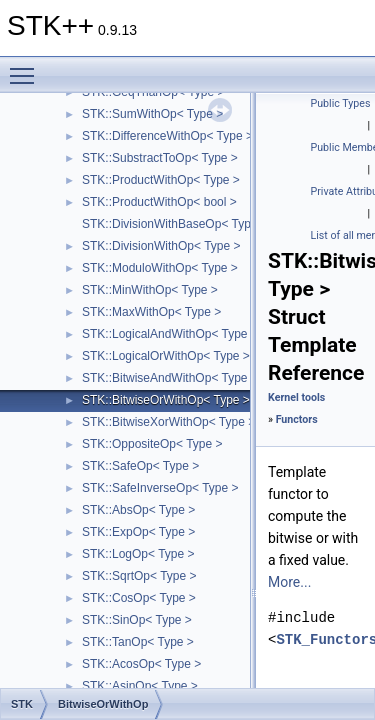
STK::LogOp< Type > (138, 554)
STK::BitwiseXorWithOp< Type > (168, 422)
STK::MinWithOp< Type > (150, 290)
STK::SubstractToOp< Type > (160, 158)
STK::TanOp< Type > (138, 642)
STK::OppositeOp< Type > (152, 444)
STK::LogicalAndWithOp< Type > (170, 334)
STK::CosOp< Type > (139, 598)
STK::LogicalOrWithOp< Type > (166, 356)
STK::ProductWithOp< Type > (161, 180)
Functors (297, 419)
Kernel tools (296, 397)
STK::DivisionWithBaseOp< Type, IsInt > (189, 224)
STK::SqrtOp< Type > (139, 576)
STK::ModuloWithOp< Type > (160, 268)
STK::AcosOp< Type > (141, 664)
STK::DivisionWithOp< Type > (161, 246)
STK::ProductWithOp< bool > (159, 202)
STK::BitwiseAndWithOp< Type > (170, 378)
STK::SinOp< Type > (137, 620)
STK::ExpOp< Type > (138, 532)
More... (289, 582)
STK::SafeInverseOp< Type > (160, 488)
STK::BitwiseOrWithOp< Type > (166, 400)
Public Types (341, 103)
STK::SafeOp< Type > (140, 466)
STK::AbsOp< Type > (138, 510)
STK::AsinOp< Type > (140, 686)
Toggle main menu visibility (27, 67)
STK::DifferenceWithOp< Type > (167, 136)
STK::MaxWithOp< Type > (151, 312)
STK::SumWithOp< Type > (152, 114)
